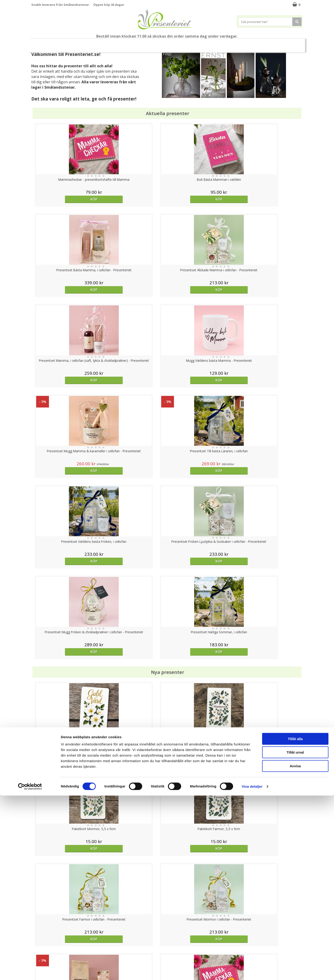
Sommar (140, 44)
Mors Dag (62, 44)
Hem (217, 44)
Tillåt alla (295, 923)
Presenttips (193, 44)
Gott (270, 44)
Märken (291, 44)
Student (121, 44)
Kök (234, 44)
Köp (65, 199)
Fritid (252, 44)
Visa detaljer (252, 971)
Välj (65, 683)
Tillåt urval (295, 937)
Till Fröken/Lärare (94, 44)
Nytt (40, 44)
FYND (167, 54)
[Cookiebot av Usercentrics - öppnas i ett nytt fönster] (30, 971)
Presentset (165, 44)
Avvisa (295, 950)
